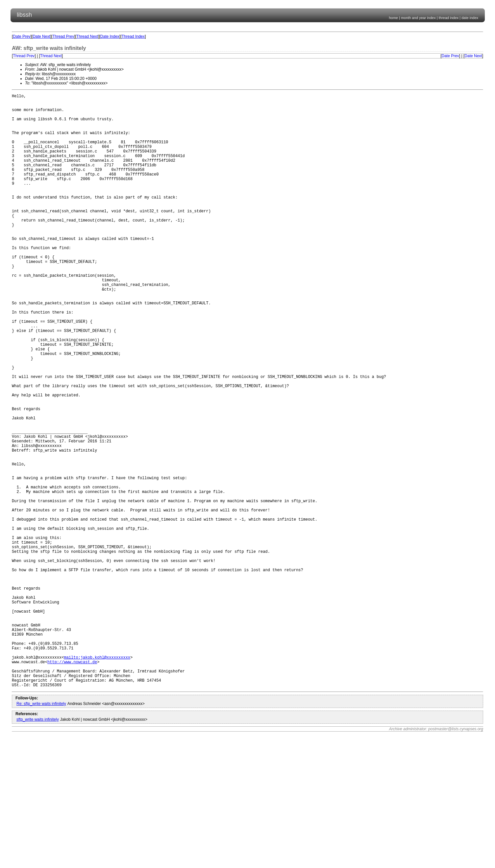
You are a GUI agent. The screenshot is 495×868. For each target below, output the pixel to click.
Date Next (41, 36)
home (393, 18)
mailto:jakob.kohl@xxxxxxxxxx (97, 778)
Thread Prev (63, 36)
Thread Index (133, 36)
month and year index (418, 18)
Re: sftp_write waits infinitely (41, 831)
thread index (449, 18)
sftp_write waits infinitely (38, 847)
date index (470, 18)
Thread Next (87, 36)
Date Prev (22, 36)
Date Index (110, 36)
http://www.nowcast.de (72, 784)
